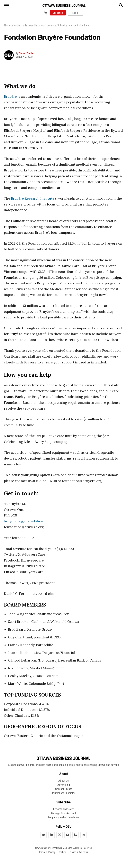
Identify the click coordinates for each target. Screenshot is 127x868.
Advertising (64, 785)
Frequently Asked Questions (64, 817)
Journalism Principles (63, 793)
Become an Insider (63, 809)
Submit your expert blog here (73, 25)
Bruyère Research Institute (33, 198)
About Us (63, 781)
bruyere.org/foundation (24, 521)
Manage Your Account (64, 813)
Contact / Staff (63, 789)
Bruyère (10, 96)
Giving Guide (26, 53)
